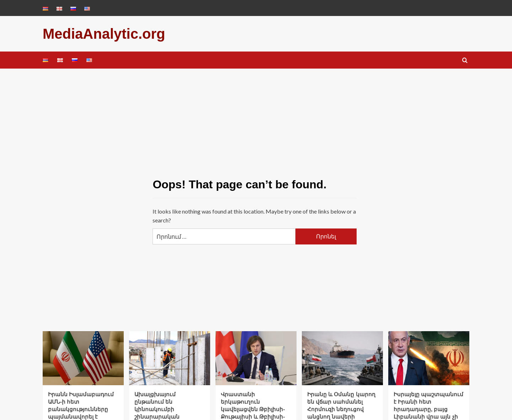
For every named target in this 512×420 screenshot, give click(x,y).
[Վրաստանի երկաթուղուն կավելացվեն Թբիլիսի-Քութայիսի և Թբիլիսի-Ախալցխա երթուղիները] (256, 358)
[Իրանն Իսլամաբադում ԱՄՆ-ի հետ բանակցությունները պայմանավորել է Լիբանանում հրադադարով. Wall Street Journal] (83, 358)
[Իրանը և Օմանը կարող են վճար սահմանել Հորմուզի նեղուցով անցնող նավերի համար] (342, 358)
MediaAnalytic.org (104, 34)
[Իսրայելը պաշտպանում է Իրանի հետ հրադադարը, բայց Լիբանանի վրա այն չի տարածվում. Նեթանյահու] (429, 358)
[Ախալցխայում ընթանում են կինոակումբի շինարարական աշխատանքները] (170, 358)
